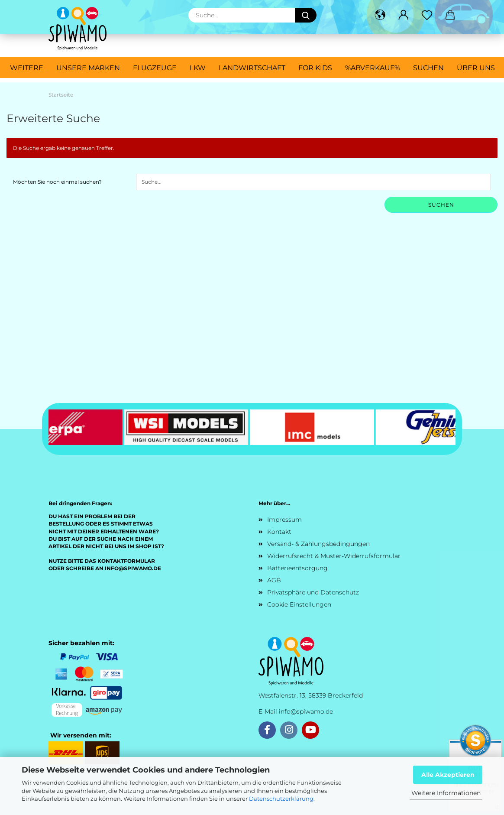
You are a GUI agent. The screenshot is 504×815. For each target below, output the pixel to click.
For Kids (315, 68)
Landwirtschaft (252, 68)
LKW (198, 68)
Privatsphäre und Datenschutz (313, 592)
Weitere (27, 68)
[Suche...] (306, 15)
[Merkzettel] (427, 15)
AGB (274, 580)
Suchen (428, 68)
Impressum (284, 520)
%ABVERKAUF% (373, 68)
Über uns (476, 68)
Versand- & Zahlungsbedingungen (318, 544)
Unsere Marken (88, 68)
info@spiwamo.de (306, 711)
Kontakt (279, 532)
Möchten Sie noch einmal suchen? (57, 182)
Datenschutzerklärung (281, 799)
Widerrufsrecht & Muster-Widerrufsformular (334, 556)
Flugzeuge (155, 68)
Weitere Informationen (446, 793)
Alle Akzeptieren (448, 775)
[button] (380, 15)
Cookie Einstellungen (299, 604)
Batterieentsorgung (297, 568)
